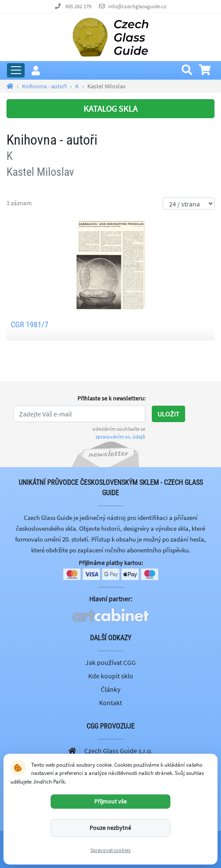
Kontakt (110, 703)
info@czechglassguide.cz (137, 6)
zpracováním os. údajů (120, 437)
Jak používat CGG (110, 662)
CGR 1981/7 (30, 324)
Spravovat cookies (110, 850)
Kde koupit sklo (111, 676)
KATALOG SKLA (110, 108)
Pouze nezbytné (110, 828)
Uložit (168, 414)
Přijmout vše (110, 801)
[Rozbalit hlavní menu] (16, 70)
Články (110, 689)
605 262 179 (78, 6)
